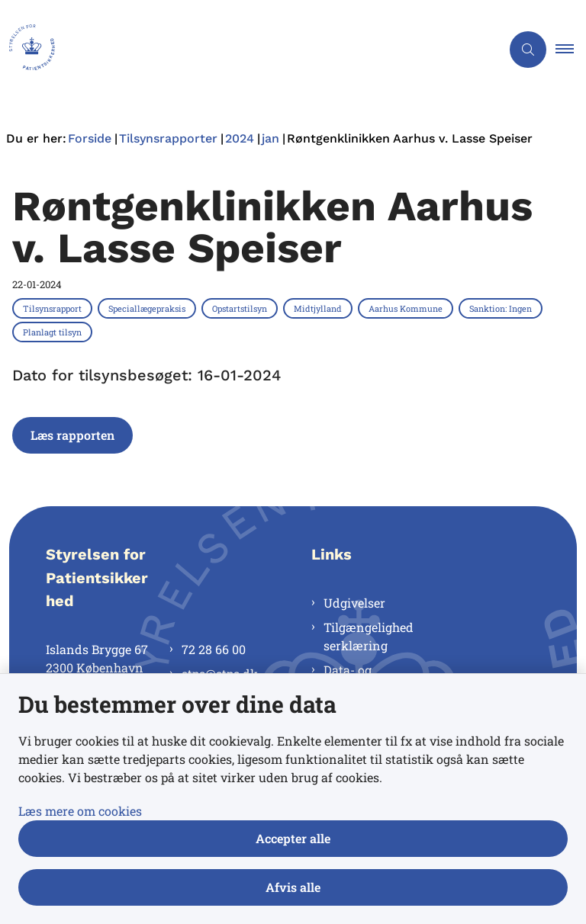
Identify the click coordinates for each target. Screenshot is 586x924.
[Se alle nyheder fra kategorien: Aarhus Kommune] (407, 308)
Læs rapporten (72, 435)
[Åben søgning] (528, 50)
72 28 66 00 (214, 649)
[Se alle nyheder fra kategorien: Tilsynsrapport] (54, 308)
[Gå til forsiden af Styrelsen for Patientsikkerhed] (244, 50)
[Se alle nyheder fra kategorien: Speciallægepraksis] (148, 308)
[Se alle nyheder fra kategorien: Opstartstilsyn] (241, 308)
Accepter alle (293, 838)
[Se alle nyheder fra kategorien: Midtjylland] (319, 308)
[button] (571, 50)
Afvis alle (293, 887)
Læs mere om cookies (80, 811)
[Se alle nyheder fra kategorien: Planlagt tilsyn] (54, 332)
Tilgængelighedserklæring (369, 636)
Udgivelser (354, 603)
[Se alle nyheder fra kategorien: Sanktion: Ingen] (502, 308)
